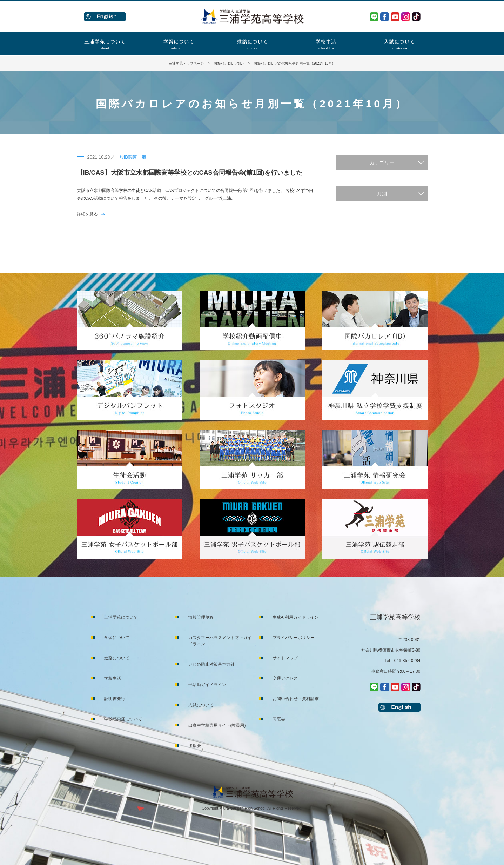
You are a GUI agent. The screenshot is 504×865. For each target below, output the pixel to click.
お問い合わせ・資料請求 (296, 699)
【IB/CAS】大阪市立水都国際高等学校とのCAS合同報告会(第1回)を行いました (190, 173)
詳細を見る (87, 214)
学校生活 (113, 678)
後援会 (195, 746)
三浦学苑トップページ (186, 63)
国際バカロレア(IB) (229, 63)
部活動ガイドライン (207, 685)
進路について (117, 658)
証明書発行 (115, 699)
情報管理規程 (201, 617)
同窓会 (279, 719)
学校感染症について (123, 719)
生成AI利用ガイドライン (295, 617)
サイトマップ (285, 658)
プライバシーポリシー (294, 638)
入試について (201, 705)
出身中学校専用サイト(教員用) (217, 725)
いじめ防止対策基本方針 (211, 664)
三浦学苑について (121, 617)
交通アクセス (285, 678)
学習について (117, 638)
